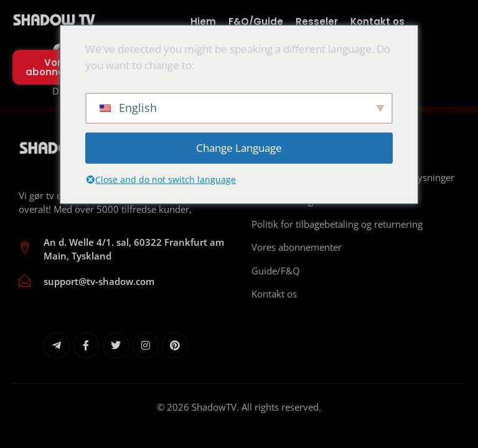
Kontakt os (377, 21)
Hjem (203, 21)
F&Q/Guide (256, 21)
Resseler (317, 21)
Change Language (239, 148)
